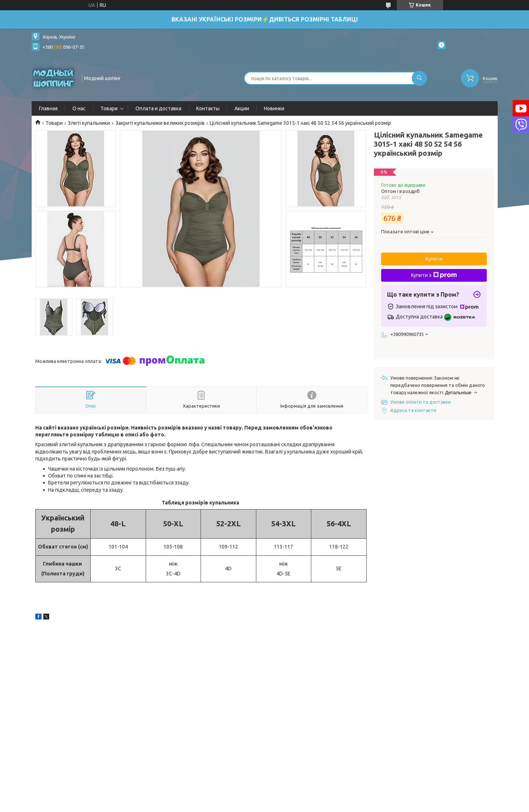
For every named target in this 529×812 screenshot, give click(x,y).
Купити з (434, 275)
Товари (109, 108)
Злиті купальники (89, 123)
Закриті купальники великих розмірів (160, 123)
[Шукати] (419, 78)
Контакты (208, 108)
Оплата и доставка (158, 108)
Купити (434, 259)
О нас (79, 108)
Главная (48, 108)
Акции (242, 108)
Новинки (274, 108)
